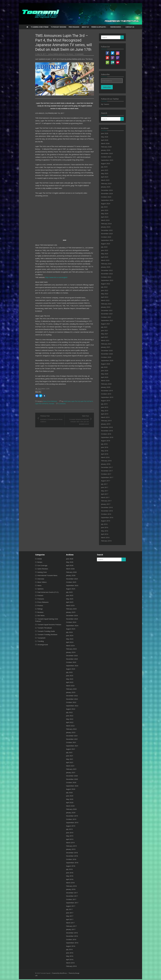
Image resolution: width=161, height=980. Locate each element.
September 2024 (111, 200)
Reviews (30, 612)
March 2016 (109, 537)
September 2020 (111, 360)
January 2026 (110, 150)
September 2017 (111, 477)
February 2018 (110, 461)
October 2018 (110, 434)
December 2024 (111, 190)
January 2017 (110, 504)
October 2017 (110, 474)
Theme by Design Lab (65, 973)
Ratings (30, 609)
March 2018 (109, 457)
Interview (31, 579)
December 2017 (111, 467)
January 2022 (110, 307)
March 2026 (109, 143)
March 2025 (109, 180)
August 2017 (110, 481)
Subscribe (111, 87)
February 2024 (110, 224)
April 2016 (109, 534)
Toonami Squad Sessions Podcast (39, 622)
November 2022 (111, 274)
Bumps (30, 562)
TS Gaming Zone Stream (40, 27)
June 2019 (109, 407)
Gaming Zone (32, 572)
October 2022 (110, 277)
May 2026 (109, 137)
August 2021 (110, 324)
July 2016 (108, 524)
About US (85, 27)
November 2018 (111, 431)
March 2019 (109, 417)
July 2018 (108, 444)
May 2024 (109, 214)
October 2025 (110, 157)
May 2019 (109, 411)
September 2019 (111, 397)
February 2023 (110, 264)
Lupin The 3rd (65, 365)
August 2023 (110, 244)
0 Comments (69, 54)
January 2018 (110, 464)
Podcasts (31, 599)
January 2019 (110, 424)
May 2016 (109, 531)
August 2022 (110, 284)
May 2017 (109, 491)
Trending (30, 639)
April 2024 (109, 217)
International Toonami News (37, 575)
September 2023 (111, 240)
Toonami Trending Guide (36, 629)
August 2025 (110, 163)
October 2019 (110, 394)
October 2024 (110, 197)
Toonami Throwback (34, 626)
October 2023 (110, 237)
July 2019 (108, 404)
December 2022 (111, 270)
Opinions (30, 589)
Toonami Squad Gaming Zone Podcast (41, 619)
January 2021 (110, 347)
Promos (30, 605)
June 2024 (109, 210)
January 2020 (110, 387)
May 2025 (109, 173)
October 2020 (110, 357)
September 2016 (111, 517)
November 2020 (111, 354)
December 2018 (111, 427)
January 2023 (110, 267)
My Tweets (109, 104)
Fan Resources (116, 27)
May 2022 (109, 294)
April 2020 (109, 377)
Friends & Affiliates (99, 27)
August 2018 (110, 441)
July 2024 (108, 207)
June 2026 (109, 133)
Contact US (130, 27)
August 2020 (110, 364)
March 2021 (109, 340)
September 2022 (111, 280)
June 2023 (109, 250)
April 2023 (109, 257)
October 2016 (110, 514)
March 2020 (109, 380)
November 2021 (111, 314)
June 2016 (109, 527)
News (35, 365)
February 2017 (110, 501)
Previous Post (44, 381)
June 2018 (109, 447)
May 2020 (109, 374)
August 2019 (110, 401)
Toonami (28, 367)
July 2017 (108, 484)
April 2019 (109, 414)
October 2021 (110, 317)
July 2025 (108, 167)
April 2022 (109, 297)
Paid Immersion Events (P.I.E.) (38, 592)
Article (29, 559)
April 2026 (109, 140)
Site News (31, 615)
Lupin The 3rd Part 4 (76, 365)
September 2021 (111, 320)
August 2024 (110, 204)
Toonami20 (31, 635)
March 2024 (109, 220)
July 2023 (108, 247)
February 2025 (110, 184)
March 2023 (109, 260)
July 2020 (108, 367)
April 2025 (109, 177)
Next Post (77, 382)
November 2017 (111, 471)
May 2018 (109, 451)
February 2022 (110, 304)
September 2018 (111, 437)
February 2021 (110, 344)
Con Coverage (32, 565)
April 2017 (109, 494)
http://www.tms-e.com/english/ (46, 260)
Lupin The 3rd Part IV (90, 365)
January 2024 (110, 227)
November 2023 (111, 234)
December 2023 (111, 230)
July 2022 (108, 287)
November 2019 (111, 391)
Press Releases (74, 27)
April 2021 (109, 337)
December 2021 (111, 310)
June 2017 (109, 487)
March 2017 (109, 497)
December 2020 (111, 350)
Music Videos (32, 582)
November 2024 (111, 193)
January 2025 (110, 187)
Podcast (30, 595)
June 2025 (109, 170)
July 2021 (108, 327)
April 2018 (109, 454)
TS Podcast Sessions (59, 27)
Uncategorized (32, 642)
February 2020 (110, 384)
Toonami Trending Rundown (37, 632)
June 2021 (109, 330)
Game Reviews (33, 569)
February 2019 (110, 421)
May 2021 (109, 334)
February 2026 (110, 147)
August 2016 (110, 521)
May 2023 (109, 254)
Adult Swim (57, 365)
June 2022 (109, 290)
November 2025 (111, 153)
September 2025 (111, 160)
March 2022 (109, 300)
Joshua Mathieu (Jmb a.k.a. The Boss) (50, 54)
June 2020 (109, 371)
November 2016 (111, 511)
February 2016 (110, 541)
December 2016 (111, 507)
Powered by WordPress (49, 973)
